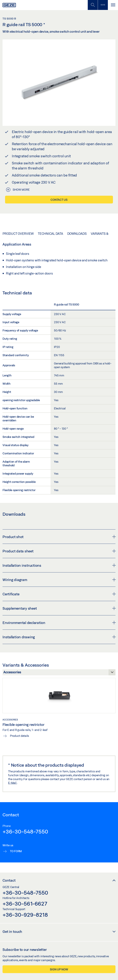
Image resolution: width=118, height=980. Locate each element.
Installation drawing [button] (59, 637)
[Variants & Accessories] (59, 673)
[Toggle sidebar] (103, 5)
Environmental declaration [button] (59, 623)
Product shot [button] (59, 537)
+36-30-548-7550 (25, 831)
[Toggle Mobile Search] (93, 5)
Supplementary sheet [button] (59, 608)
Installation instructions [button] (59, 565)
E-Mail (13, 783)
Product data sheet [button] (59, 551)
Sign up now (59, 969)
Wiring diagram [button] (59, 580)
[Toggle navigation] (113, 5)
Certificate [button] (59, 594)
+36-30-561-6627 (25, 904)
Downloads (77, 234)
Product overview (18, 234)
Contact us (59, 200)
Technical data (50, 234)
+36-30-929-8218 (25, 915)
